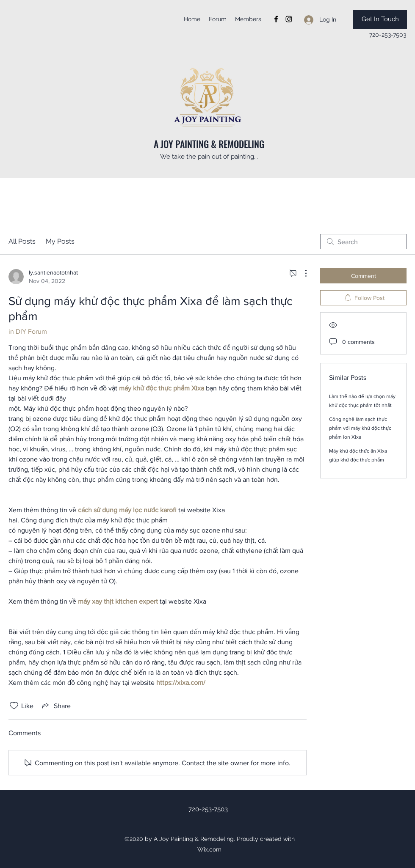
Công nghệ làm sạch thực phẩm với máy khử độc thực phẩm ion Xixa (360, 428)
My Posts (60, 241)
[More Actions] (302, 273)
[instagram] (289, 19)
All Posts (22, 241)
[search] (363, 242)
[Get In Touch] (380, 19)
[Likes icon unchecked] (14, 706)
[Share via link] (55, 706)
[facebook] (276, 19)
